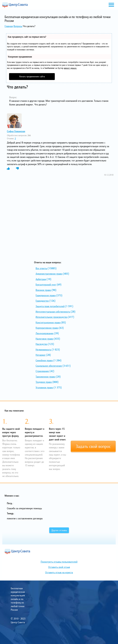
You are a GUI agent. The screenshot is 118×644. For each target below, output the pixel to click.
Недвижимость (43, 350)
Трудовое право (44, 382)
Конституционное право (48, 322)
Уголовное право (44, 387)
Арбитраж (41, 279)
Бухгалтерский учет (46, 285)
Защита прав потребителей (50, 306)
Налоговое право (44, 339)
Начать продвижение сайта (32, 76)
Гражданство (42, 301)
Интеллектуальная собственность (53, 312)
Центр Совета (15, 5)
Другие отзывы (59, 530)
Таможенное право (45, 377)
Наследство (42, 344)
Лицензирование (45, 333)
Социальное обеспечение (49, 366)
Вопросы (18, 26)
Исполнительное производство (52, 317)
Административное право (49, 274)
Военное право (43, 290)
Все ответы (41, 268)
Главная (9, 26)
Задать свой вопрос (93, 446)
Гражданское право (46, 295)
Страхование (42, 371)
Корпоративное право (47, 328)
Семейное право (44, 360)
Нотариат (41, 355)
